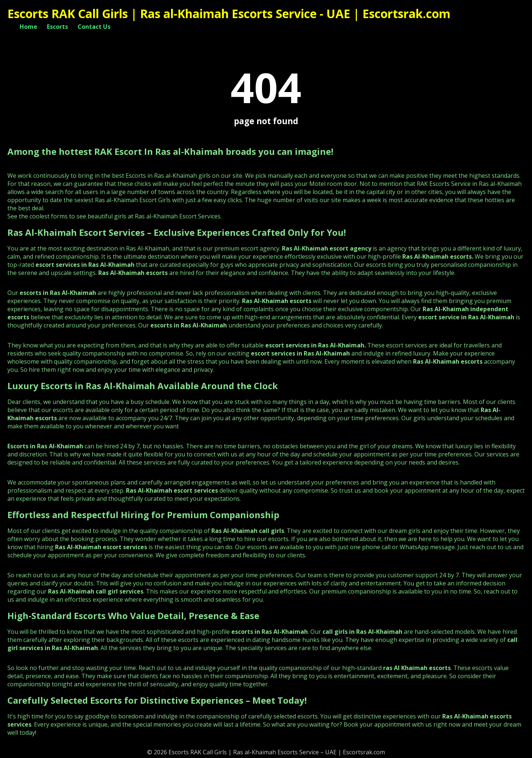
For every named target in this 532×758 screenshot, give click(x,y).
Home (28, 27)
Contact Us (94, 27)
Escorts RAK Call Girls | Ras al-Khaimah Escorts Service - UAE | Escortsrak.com (229, 13)
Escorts (57, 27)
